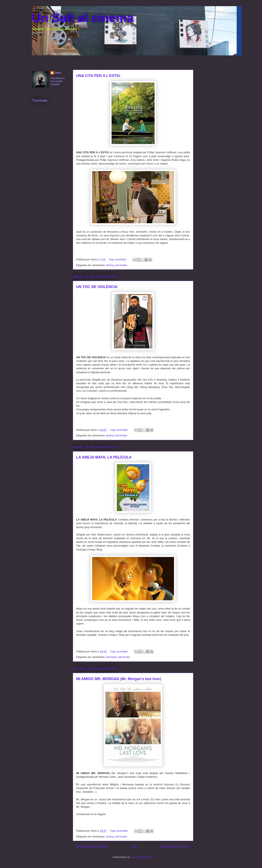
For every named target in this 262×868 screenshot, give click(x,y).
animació (112, 657)
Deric (58, 73)
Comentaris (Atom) (142, 857)
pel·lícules (121, 265)
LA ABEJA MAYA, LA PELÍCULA (104, 457)
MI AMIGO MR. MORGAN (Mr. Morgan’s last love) (119, 679)
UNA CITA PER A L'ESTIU (98, 76)
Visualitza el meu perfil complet (58, 81)
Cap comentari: (118, 259)
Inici (134, 846)
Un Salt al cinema (83, 18)
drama (110, 265)
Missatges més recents (92, 846)
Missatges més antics (175, 846)
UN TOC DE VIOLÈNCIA (97, 287)
